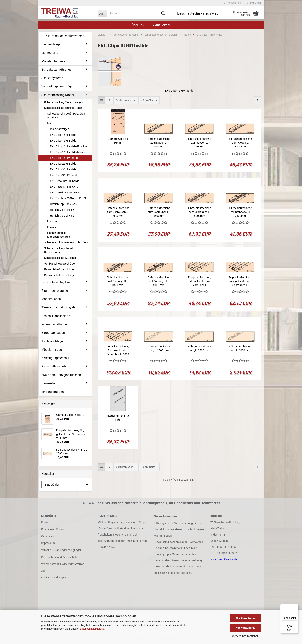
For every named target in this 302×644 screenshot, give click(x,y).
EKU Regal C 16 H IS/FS (64, 187)
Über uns (138, 25)
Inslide (51, 123)
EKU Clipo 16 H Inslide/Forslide (68, 146)
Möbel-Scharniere (53, 61)
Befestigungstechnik (55, 358)
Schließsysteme (52, 78)
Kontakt (46, 522)
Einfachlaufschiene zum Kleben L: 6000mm (240, 143)
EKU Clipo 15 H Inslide (63, 135)
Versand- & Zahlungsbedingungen (61, 550)
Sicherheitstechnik (54, 366)
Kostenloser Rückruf (53, 529)
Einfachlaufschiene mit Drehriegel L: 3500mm (118, 281)
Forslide (52, 227)
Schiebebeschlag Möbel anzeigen (64, 102)
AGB (44, 571)
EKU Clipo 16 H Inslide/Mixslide (68, 152)
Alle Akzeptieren (245, 618)
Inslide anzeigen (60, 129)
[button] (102, 100)
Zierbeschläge (51, 44)
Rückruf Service (160, 25)
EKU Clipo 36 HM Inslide (64, 175)
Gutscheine (48, 536)
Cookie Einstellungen (54, 577)
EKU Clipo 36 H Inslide (63, 169)
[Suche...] (102, 13)
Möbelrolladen (51, 299)
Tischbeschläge (52, 341)
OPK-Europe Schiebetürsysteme (63, 36)
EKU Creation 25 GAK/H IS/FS (68, 198)
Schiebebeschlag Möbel (58, 95)
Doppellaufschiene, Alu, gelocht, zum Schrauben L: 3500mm (240, 281)
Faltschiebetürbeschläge (59, 269)
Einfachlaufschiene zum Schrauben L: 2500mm (118, 212)
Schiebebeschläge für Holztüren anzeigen (66, 116)
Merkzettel (254, 3)
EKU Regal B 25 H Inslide (65, 181)
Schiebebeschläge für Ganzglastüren (66, 242)
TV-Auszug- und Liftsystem (60, 307)
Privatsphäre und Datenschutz (59, 557)
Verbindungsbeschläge (57, 86)
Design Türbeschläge (56, 316)
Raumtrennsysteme (55, 291)
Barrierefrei (49, 383)
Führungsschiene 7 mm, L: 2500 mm (159, 348)
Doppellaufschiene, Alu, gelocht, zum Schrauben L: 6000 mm (118, 351)
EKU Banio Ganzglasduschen (61, 375)
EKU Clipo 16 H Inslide (63, 141)
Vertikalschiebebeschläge (59, 264)
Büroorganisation (53, 333)
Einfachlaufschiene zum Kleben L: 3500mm (200, 143)
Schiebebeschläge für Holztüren (63, 108)
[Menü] (296, 606)
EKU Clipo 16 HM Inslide (64, 158)
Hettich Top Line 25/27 (64, 204)
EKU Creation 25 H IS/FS (65, 192)
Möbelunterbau (52, 350)
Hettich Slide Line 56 (62, 216)
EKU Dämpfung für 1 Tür (118, 418)
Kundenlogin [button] (233, 3)
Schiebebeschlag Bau (56, 282)
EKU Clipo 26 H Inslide (63, 164)
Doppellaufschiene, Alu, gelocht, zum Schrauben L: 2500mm (199, 281)
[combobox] (126, 100)
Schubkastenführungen (57, 70)
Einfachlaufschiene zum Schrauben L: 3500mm (159, 212)
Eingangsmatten (53, 392)
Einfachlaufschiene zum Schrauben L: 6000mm (200, 212)
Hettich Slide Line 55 (62, 210)
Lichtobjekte (50, 53)
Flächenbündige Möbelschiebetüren (59, 235)
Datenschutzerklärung (92, 629)
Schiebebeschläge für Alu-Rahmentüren (60, 250)
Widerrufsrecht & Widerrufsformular (62, 564)
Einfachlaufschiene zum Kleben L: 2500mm (159, 143)
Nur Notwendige (245, 628)
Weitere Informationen (245, 636)
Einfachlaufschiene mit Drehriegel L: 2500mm (240, 212)
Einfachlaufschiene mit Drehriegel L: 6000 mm (159, 281)
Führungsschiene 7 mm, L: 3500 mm (200, 348)
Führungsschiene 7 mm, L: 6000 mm (240, 348)
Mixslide (52, 221)
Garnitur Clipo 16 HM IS (118, 141)
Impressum (48, 543)
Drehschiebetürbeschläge (59, 275)
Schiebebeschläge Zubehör (60, 258)
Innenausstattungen (55, 324)
